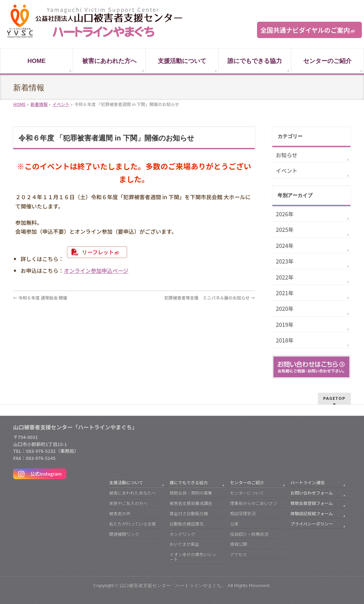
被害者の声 (120, 513)
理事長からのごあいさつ (253, 503)
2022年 (285, 277)
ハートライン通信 (307, 482)
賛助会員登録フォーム (312, 503)
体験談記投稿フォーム (312, 513)
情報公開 (239, 544)
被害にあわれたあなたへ (132, 492)
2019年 (285, 324)
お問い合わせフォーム (312, 492)
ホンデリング (182, 534)
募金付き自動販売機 (189, 513)
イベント (287, 170)
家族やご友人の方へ (128, 503)
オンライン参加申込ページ (96, 270)
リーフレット (98, 252)
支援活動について (126, 482)
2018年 (285, 340)
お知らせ (287, 155)
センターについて (247, 492)
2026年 (285, 214)
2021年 (285, 293)
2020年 (285, 308)
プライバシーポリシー (312, 523)
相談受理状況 (243, 513)
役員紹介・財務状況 (249, 534)
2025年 (285, 229)
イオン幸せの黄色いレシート (193, 557)
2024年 (285, 245)
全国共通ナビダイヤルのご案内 (305, 30)
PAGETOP (334, 398)
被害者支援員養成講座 (191, 503)
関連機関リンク (124, 534)
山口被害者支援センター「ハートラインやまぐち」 (173, 585)
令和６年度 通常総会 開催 (40, 298)
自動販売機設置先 (187, 523)
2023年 (285, 261)
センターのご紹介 (247, 482)
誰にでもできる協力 (189, 482)
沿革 (234, 523)
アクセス (238, 554)
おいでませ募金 (184, 544)
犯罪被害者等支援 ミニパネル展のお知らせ (210, 298)
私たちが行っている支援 (132, 523)
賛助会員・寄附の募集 (191, 492)
